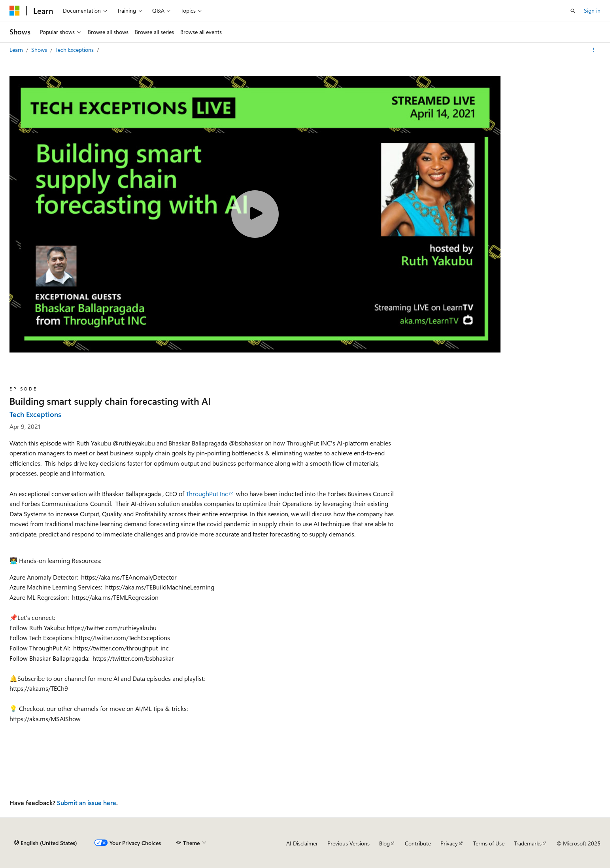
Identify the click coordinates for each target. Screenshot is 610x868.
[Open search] (573, 11)
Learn (17, 50)
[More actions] (594, 50)
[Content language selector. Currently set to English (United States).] (46, 843)
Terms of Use (489, 843)
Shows (40, 50)
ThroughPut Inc (207, 494)
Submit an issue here (87, 803)
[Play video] (255, 214)
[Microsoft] (15, 11)
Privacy (449, 843)
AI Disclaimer (302, 843)
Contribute (418, 843)
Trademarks (528, 843)
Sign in (592, 10)
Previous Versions (348, 843)
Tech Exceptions (75, 50)
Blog (384, 843)
